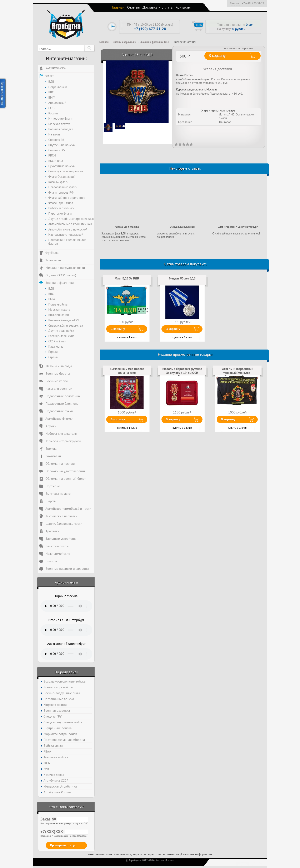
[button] (89, 48)
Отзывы (134, 7)
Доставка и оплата (158, 7)
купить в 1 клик (127, 337)
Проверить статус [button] (63, 845)
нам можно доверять (128, 854)
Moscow (235, 3)
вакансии (173, 854)
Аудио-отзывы (66, 582)
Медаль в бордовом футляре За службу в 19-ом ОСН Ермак (182, 373)
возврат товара (154, 854)
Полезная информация (197, 854)
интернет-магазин (100, 854)
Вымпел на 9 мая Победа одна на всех (127, 371)
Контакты (183, 7)
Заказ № (64, 819)
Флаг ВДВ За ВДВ (127, 278)
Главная (118, 7)
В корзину (118, 329)
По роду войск (66, 672)
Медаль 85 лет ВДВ (182, 278)
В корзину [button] (217, 56)
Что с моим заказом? (66, 807)
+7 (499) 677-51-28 (253, 4)
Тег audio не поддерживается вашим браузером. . (66, 606)
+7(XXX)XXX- (64, 832)
